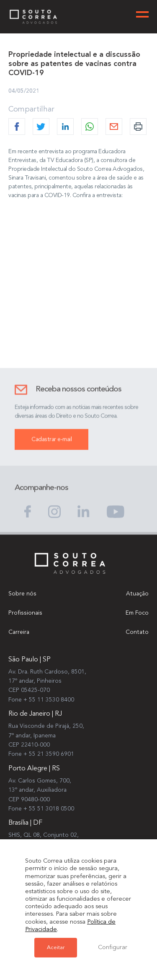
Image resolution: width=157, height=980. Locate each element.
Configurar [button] (113, 948)
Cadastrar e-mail (51, 449)
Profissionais (25, 613)
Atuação (137, 594)
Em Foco (137, 613)
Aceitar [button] (56, 948)
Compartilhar (31, 109)
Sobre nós (22, 594)
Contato (137, 632)
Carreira (19, 632)
